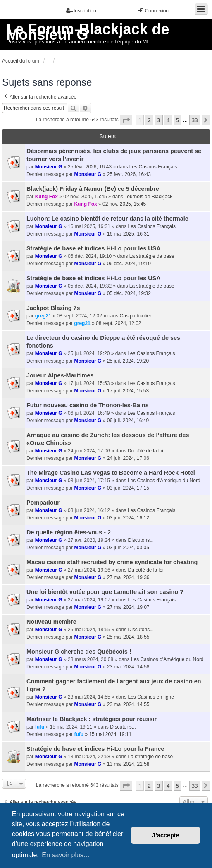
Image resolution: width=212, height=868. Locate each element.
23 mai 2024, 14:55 (128, 704)
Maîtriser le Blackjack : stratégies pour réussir (92, 719)
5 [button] (177, 120)
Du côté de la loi (145, 451)
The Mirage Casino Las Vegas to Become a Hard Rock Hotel (111, 473)
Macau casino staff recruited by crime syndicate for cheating (112, 562)
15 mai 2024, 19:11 (110, 734)
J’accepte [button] (166, 835)
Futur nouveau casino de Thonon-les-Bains (88, 405)
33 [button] (195, 120)
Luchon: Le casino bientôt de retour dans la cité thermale (107, 219)
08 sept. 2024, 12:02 (118, 323)
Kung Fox (46, 197)
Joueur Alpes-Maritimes (60, 375)
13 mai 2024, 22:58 (128, 764)
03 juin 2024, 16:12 (128, 518)
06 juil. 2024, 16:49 (128, 421)
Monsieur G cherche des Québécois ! (79, 652)
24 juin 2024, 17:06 (128, 458)
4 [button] (168, 120)
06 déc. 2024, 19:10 (129, 264)
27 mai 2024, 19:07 (128, 607)
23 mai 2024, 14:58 (128, 667)
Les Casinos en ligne (151, 697)
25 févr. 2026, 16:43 (129, 174)
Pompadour (43, 503)
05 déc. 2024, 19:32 (129, 293)
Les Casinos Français (153, 167)
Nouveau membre (51, 622)
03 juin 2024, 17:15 (128, 488)
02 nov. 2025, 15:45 (124, 204)
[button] (126, 120)
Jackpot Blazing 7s (53, 308)
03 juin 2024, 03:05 (128, 548)
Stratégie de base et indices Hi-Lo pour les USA (94, 248)
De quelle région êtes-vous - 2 (69, 532)
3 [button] (158, 120)
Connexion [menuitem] (153, 11)
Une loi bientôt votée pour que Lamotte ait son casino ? (105, 592)
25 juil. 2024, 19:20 (128, 361)
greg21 (43, 316)
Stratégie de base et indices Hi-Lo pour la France (95, 749)
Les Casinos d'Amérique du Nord (164, 481)
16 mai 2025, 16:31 (128, 234)
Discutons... (141, 540)
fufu (40, 727)
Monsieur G (49, 167)
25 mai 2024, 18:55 (128, 637)
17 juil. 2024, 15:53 (128, 391)
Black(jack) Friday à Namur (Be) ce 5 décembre (93, 189)
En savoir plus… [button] (66, 855)
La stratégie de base (152, 256)
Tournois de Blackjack (148, 197)
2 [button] (149, 120)
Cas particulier (136, 316)
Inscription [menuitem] (81, 11)
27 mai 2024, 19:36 (128, 577)
